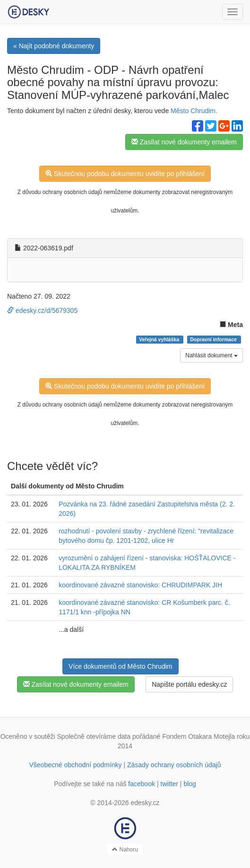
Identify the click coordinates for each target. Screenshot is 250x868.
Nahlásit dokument (211, 355)
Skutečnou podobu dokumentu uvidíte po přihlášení (125, 174)
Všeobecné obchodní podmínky (75, 765)
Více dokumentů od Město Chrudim (120, 666)
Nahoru (125, 850)
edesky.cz (145, 803)
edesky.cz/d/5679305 (42, 310)
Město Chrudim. (194, 111)
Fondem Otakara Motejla (198, 736)
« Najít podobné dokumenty (54, 46)
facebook (142, 784)
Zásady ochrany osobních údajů (174, 765)
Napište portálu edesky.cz (189, 684)
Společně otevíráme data (94, 736)
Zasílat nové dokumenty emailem (184, 142)
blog (190, 784)
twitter (169, 784)
